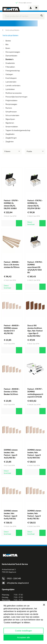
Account (31, 8)
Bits (7, 44)
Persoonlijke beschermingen (16, 97)
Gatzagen (9, 74)
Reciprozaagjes (11, 104)
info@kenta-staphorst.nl (18, 583)
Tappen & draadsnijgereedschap (18, 130)
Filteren (7, 151)
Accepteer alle (23, 637)
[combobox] (22, 16)
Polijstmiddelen (11, 100)
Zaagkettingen (11, 138)
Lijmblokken (10, 89)
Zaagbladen (10, 134)
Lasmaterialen (11, 82)
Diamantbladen (11, 56)
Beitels (8, 41)
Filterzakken (10, 67)
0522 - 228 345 (14, 578)
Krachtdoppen (11, 78)
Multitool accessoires (14, 93)
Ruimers (9, 108)
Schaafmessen (11, 112)
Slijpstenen (10, 123)
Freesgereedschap (13, 71)
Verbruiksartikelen (12, 30)
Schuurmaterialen (12, 115)
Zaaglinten (10, 142)
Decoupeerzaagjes (13, 52)
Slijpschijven (10, 119)
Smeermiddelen (12, 127)
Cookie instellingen (23, 631)
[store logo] (11, 9)
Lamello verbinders (13, 86)
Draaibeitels (10, 63)
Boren (8, 48)
